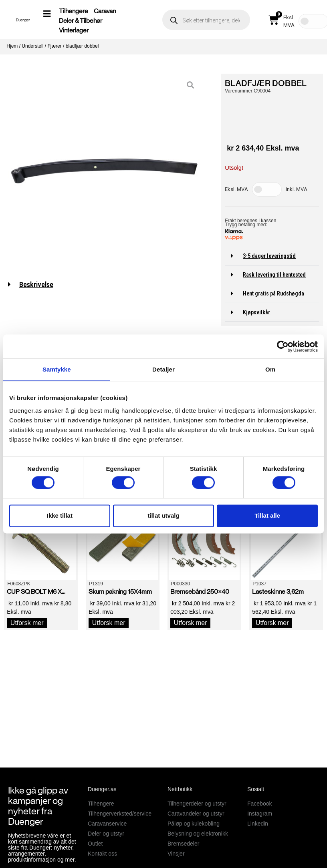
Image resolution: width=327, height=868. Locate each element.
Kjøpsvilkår (256, 312)
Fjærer (54, 46)
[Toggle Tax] (267, 189)
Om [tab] (270, 369)
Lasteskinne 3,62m (278, 592)
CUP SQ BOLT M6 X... (36, 592)
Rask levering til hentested (274, 275)
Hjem (12, 46)
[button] (272, 256)
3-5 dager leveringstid (269, 256)
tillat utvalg (163, 515)
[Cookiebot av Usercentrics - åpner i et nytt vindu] (283, 346)
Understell (32, 46)
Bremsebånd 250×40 (200, 592)
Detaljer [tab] (163, 369)
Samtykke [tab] (57, 369)
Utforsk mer (27, 623)
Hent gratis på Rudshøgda (274, 293)
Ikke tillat (60, 515)
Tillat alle (267, 515)
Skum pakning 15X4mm (120, 592)
